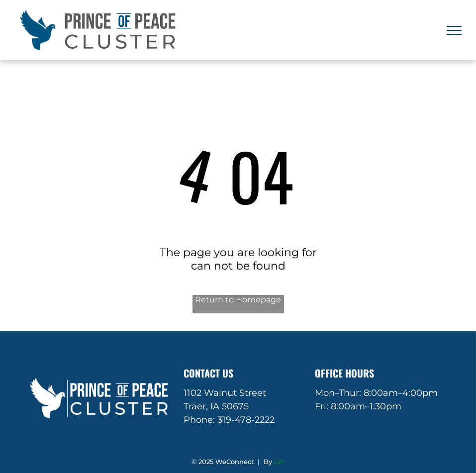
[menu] (454, 30)
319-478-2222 (246, 420)
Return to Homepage (238, 300)
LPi (279, 462)
